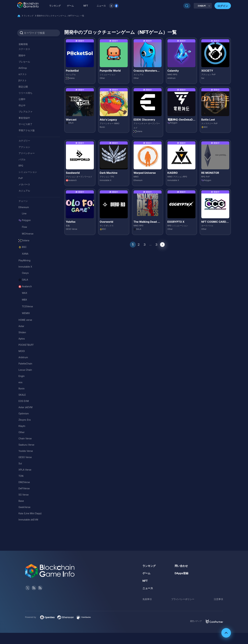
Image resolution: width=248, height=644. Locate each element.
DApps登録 (182, 573)
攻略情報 (23, 44)
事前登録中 (24, 118)
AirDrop (23, 68)
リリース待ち (25, 93)
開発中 (22, 55)
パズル (22, 159)
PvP (21, 178)
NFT (86, 6)
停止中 (22, 105)
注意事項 (218, 599)
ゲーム (70, 6)
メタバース (24, 184)
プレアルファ (25, 112)
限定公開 (23, 87)
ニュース (148, 588)
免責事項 (147, 599)
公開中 (22, 99)
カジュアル (24, 191)
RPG (21, 166)
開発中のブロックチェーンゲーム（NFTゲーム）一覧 (60, 16)
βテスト (23, 80)
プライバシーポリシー (183, 599)
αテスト (23, 74)
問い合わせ (181, 566)
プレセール (24, 62)
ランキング (55, 6)
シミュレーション (28, 172)
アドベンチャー (27, 153)
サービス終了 (25, 124)
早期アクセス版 (27, 130)
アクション (24, 147)
